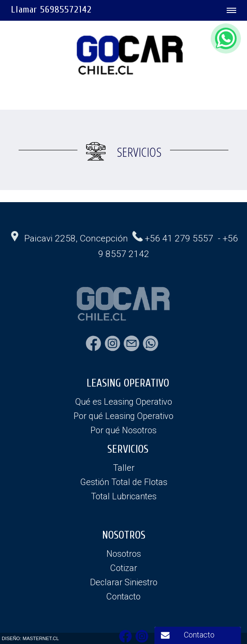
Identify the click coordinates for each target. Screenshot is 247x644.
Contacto (199, 635)
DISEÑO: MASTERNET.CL (30, 638)
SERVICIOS (128, 449)
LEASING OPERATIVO (128, 383)
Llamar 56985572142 (51, 10)
